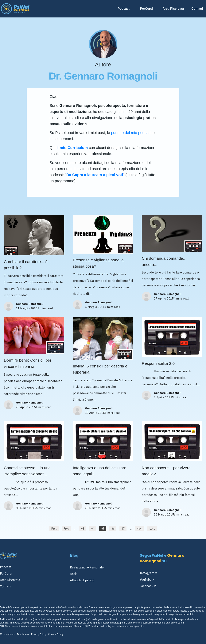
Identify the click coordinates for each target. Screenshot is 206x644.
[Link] (125, 9)
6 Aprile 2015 (163, 397)
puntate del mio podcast (131, 133)
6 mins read (182, 514)
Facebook (147, 586)
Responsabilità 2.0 (158, 363)
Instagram (147, 573)
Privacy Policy (39, 634)
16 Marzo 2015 (164, 514)
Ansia (74, 574)
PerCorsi (6, 573)
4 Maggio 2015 (95, 307)
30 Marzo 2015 (26, 508)
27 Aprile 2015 (164, 298)
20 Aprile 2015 (26, 407)
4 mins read (112, 307)
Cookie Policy (56, 634)
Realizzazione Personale (87, 567)
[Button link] (54, 529)
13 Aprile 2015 (95, 413)
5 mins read (45, 308)
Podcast (6, 567)
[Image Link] (15, 9)
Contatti (6, 586)
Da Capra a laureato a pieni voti (95, 175)
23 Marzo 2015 (95, 508)
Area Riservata (10, 580)
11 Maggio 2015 (27, 308)
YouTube (146, 579)
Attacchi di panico (82, 580)
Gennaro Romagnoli (30, 304)
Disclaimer (23, 634)
